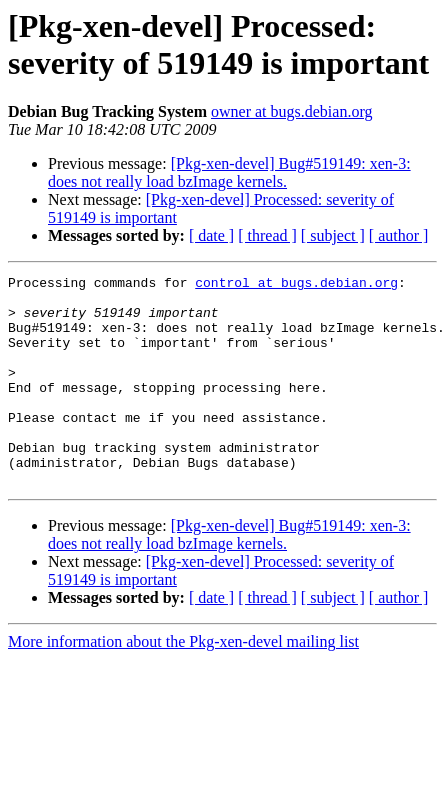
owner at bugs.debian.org (291, 111)
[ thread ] (267, 235)
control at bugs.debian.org (296, 285)
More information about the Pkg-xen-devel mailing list (183, 683)
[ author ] (399, 235)
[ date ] (211, 235)
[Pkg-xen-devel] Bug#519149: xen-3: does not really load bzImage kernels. (229, 172)
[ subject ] (333, 235)
